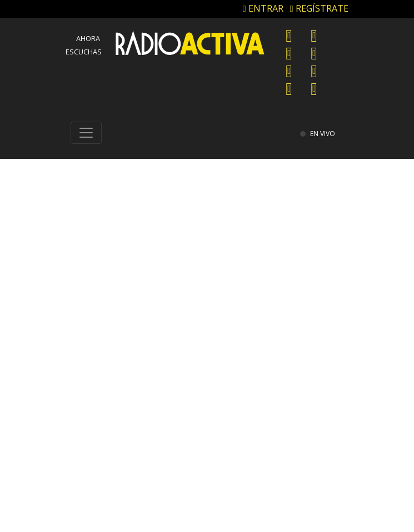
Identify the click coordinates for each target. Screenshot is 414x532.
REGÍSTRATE (319, 8)
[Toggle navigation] (86, 133)
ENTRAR (263, 8)
